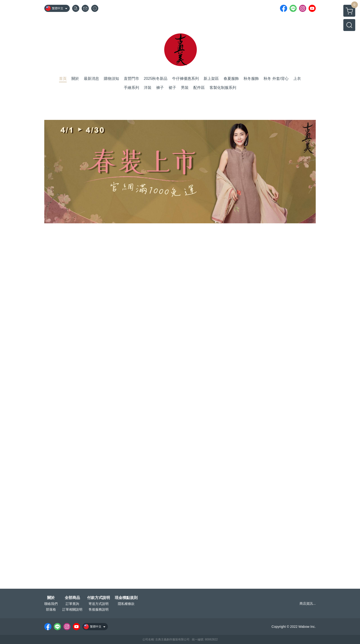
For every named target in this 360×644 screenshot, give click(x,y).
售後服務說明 (99, 609)
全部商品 (72, 598)
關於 (51, 598)
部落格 (51, 609)
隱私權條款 (126, 604)
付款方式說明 (99, 598)
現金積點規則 (126, 598)
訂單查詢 (72, 604)
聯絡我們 (51, 604)
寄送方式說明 (99, 604)
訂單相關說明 (72, 609)
